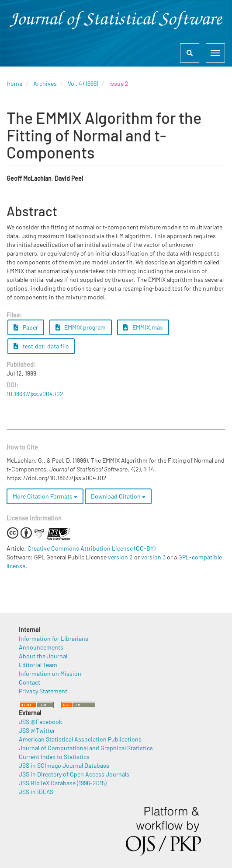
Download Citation (118, 496)
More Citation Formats (45, 496)
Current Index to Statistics (54, 757)
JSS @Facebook (40, 722)
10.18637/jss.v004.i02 (35, 394)
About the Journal (43, 656)
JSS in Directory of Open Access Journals (74, 774)
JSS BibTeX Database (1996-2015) (63, 783)
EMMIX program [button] (81, 327)
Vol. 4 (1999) (83, 83)
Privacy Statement (43, 691)
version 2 (120, 557)
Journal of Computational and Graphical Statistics (86, 748)
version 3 (153, 557)
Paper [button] (26, 327)
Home (14, 83)
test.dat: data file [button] (41, 346)
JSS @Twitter (37, 730)
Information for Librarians (54, 638)
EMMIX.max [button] (143, 327)
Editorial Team (38, 665)
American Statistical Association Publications (80, 739)
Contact (29, 682)
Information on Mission (50, 673)
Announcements (41, 647)
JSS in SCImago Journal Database (64, 765)
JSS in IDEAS (36, 792)
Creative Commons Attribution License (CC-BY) (92, 548)
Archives (45, 83)
